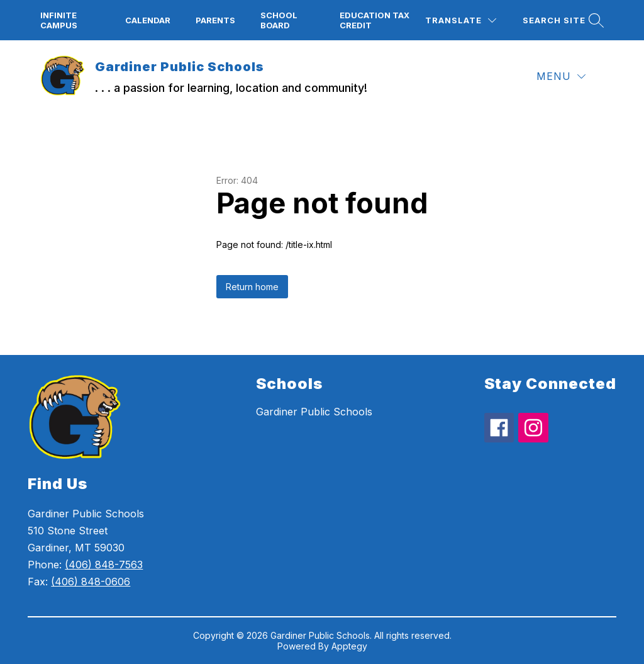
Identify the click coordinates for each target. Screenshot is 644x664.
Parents (215, 20)
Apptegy (349, 646)
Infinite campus (59, 20)
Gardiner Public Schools (314, 412)
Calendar (148, 20)
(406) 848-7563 (104, 565)
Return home (252, 287)
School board (279, 20)
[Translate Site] (461, 20)
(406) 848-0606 (91, 582)
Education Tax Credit (375, 20)
